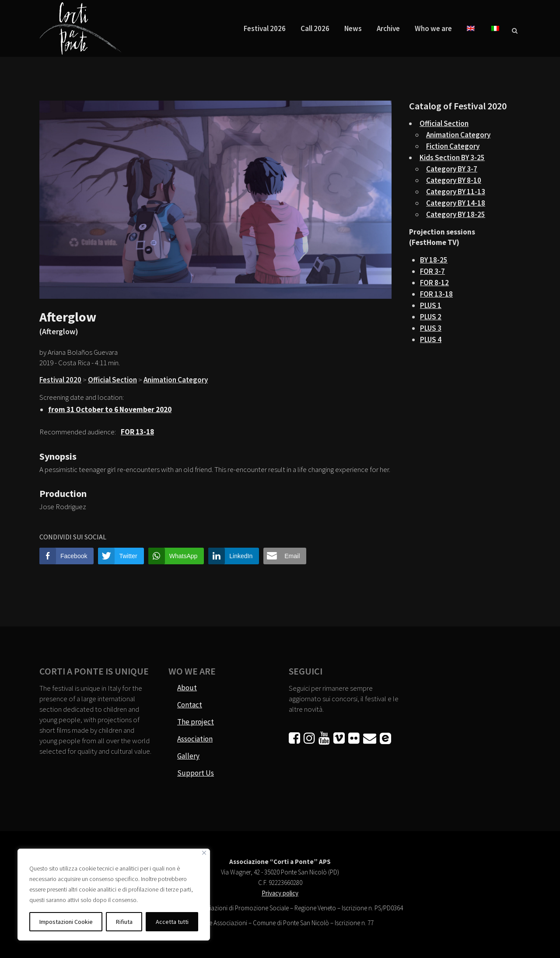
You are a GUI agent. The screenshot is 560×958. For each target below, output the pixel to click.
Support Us (196, 773)
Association (195, 739)
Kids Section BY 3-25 (452, 157)
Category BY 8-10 (454, 180)
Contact (190, 705)
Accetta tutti (172, 922)
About (187, 688)
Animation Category (176, 380)
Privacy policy (280, 893)
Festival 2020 (60, 380)
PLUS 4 (431, 339)
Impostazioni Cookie (66, 922)
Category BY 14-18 (456, 203)
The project (196, 722)
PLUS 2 (431, 317)
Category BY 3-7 (452, 169)
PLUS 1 (431, 305)
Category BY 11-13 (456, 192)
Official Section (112, 380)
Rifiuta (124, 922)
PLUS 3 (431, 328)
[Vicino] (204, 853)
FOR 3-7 (432, 271)
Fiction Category (453, 146)
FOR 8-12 (434, 283)
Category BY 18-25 (456, 214)
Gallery (188, 756)
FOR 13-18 (436, 294)
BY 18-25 (434, 260)
